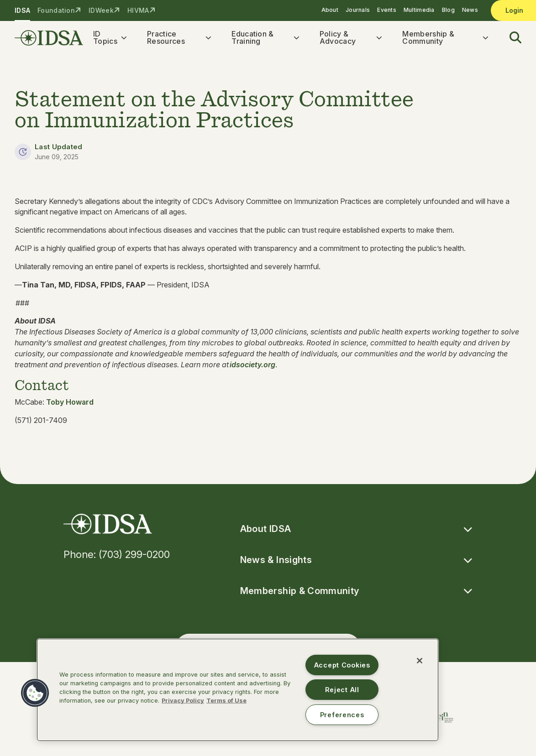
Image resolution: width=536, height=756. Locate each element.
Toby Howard (70, 402)
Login (514, 10)
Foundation (56, 10)
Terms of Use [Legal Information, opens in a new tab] (226, 701)
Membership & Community (428, 37)
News (470, 10)
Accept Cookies (342, 665)
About (330, 10)
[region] (238, 690)
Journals (358, 10)
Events (387, 10)
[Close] (420, 661)
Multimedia (419, 10)
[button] (510, 38)
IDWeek (101, 10)
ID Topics (105, 37)
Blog (448, 10)
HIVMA (138, 10)
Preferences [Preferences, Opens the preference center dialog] (342, 715)
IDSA (22, 10)
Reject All (342, 690)
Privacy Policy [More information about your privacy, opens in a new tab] (183, 701)
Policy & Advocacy (338, 37)
